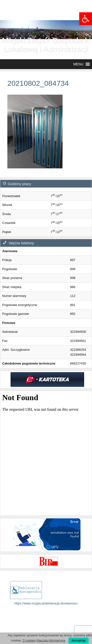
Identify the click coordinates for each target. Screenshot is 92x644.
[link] (86, 19)
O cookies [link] (29, 641)
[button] (78, 64)
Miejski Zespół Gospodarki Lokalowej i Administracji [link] (46, 45)
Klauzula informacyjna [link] (51, 641)
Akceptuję (78, 641)
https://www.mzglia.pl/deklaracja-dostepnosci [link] (46, 603)
